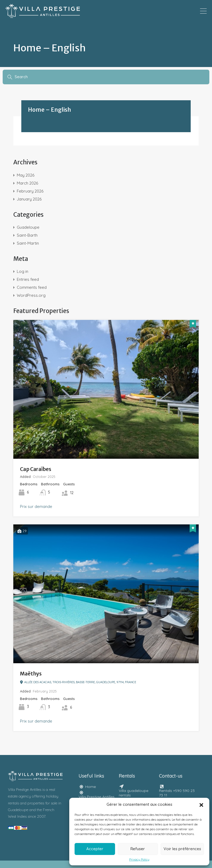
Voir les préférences (182, 849)
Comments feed (32, 287)
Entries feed (28, 279)
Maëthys (31, 674)
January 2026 (29, 199)
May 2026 (26, 175)
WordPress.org (31, 295)
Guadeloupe (28, 227)
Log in (23, 271)
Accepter (95, 849)
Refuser (138, 849)
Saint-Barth (27, 235)
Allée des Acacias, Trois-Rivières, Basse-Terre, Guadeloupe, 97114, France (78, 682)
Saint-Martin (28, 243)
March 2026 (27, 183)
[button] (201, 804)
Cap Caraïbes (36, 469)
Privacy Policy (139, 859)
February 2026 (30, 191)
